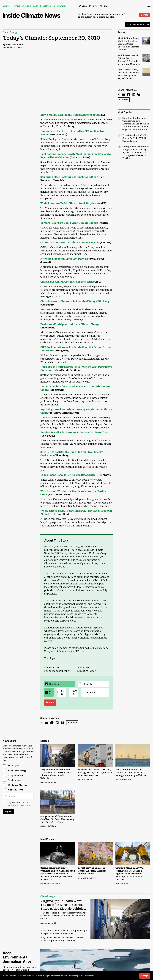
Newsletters (9, 741)
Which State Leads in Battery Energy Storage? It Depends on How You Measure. (64, 932)
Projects (93, 6)
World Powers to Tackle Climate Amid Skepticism (70, 203)
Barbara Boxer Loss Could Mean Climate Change (69, 223)
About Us (104, 6)
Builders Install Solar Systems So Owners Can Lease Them (75, 432)
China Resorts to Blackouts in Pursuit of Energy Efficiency (75, 301)
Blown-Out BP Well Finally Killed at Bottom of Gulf (71, 115)
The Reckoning (138, 24)
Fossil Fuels (46, 6)
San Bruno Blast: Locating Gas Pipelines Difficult (69, 177)
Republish (124, 100)
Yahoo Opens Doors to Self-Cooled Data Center (68, 475)
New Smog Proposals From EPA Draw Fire (65, 259)
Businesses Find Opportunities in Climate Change (70, 324)
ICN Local (82, 6)
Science (7, 6)
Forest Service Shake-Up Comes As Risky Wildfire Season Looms (135, 138)
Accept (145, 976)
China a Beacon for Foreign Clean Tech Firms (67, 282)
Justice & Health (30, 6)
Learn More (89, 976)
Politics (16, 6)
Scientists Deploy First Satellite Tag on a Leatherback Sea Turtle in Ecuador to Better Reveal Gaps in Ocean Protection (136, 124)
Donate (145, 15)
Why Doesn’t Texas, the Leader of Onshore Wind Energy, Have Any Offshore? (62, 939)
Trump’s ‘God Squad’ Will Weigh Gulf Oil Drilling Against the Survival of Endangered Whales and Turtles (136, 153)
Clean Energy (60, 6)
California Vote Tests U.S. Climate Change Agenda (70, 242)
